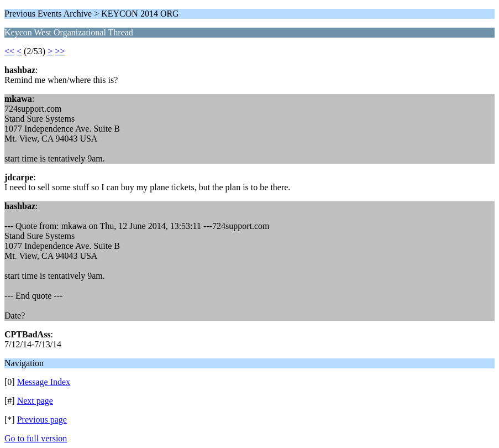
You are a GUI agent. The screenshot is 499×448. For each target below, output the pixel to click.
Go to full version (36, 438)
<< (9, 51)
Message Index (44, 382)
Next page (35, 401)
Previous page (42, 420)
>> (60, 51)
